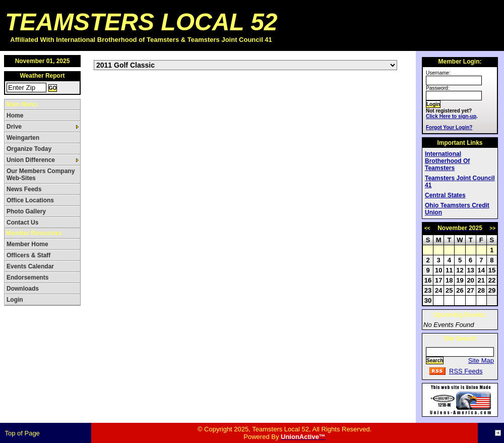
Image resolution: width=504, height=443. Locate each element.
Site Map (481, 361)
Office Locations (30, 200)
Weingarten (23, 138)
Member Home (27, 244)
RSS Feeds (466, 371)
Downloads (23, 289)
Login (15, 300)
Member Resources (34, 233)
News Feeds (24, 189)
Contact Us (22, 223)
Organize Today (29, 149)
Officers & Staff (28, 255)
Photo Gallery (26, 211)
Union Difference (31, 160)
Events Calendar (30, 266)
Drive (14, 127)
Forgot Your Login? (449, 127)
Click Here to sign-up (451, 116)
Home (15, 116)
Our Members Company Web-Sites (41, 175)
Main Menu (22, 104)
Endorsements (27, 278)
